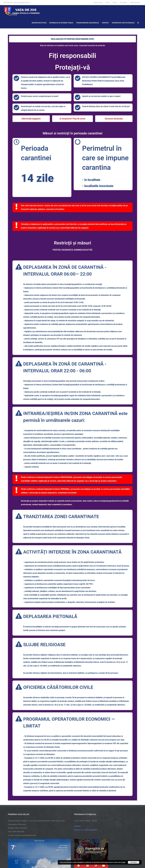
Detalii (123, 862)
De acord (134, 862)
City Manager (43, 858)
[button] (138, 22)
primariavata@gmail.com (22, 2)
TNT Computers (33, 858)
